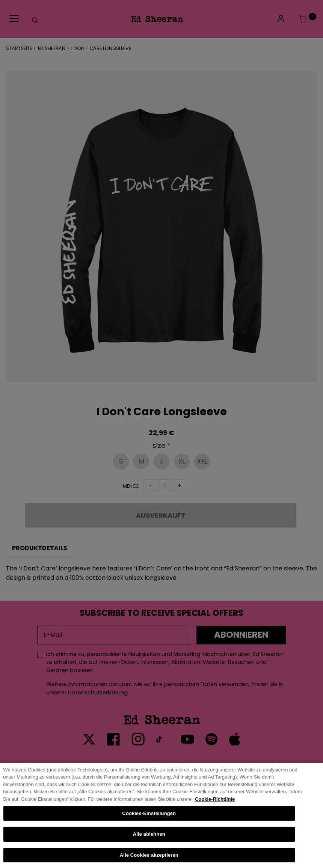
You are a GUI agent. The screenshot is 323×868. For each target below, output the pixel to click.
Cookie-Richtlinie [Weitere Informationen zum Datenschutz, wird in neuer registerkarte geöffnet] (215, 807)
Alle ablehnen (149, 842)
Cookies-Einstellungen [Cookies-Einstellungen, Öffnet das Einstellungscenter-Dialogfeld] (149, 820)
